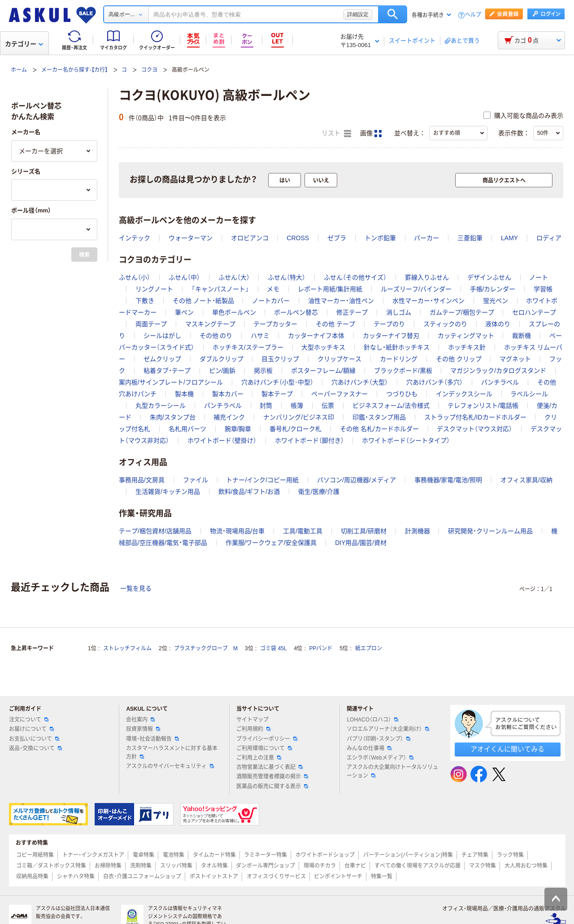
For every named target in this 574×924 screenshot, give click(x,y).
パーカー (426, 238)
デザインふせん (489, 277)
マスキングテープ (210, 324)
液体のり (498, 324)
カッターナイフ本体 (316, 336)
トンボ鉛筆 (380, 238)
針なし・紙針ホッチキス (397, 347)
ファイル (196, 480)
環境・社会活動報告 (152, 739)
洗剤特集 (141, 866)
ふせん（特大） (287, 277)
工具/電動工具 (303, 531)
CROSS (298, 238)
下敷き (145, 301)
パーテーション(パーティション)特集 (408, 855)
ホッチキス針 (467, 347)
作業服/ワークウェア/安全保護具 (271, 543)
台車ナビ (355, 866)
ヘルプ (473, 15)
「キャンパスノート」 (220, 289)
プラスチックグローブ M (206, 648)
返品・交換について (35, 748)
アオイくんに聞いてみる (507, 749)
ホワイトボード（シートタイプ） (406, 440)
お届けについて (31, 729)
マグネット (515, 359)
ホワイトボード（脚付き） (309, 440)
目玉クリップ (280, 359)
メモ (273, 289)
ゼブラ (337, 238)
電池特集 (174, 855)
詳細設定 (358, 14)
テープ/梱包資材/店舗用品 (155, 531)
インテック (135, 238)
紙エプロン (369, 648)
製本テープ (277, 394)
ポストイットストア (214, 877)
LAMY (509, 238)
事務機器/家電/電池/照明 (448, 480)
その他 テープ (335, 324)
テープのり (389, 324)
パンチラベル (500, 382)
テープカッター (275, 324)
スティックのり (445, 324)
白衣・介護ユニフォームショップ (142, 877)
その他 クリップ (459, 359)
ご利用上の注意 (259, 758)
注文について (29, 720)
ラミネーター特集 (265, 855)
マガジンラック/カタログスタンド (498, 371)
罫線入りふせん (427, 277)
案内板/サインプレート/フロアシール (171, 382)
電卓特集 (143, 855)
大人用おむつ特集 (526, 866)
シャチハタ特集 (76, 877)
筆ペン (184, 312)
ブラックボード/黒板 (403, 371)
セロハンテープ (534, 312)
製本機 (184, 394)
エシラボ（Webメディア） (380, 758)
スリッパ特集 (176, 866)
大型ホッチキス (323, 347)
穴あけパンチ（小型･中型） (277, 382)
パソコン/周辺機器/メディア (357, 480)
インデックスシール (464, 394)
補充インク (229, 417)
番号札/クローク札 (296, 429)
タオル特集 (214, 866)
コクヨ (149, 70)
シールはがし (162, 336)
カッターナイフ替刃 (391, 336)
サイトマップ (252, 720)
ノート (539, 277)
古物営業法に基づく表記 (270, 767)
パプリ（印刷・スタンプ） (378, 739)
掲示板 (263, 371)
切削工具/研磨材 (364, 531)
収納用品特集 (32, 877)
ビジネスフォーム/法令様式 (391, 406)
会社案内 (140, 720)
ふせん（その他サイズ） (355, 277)
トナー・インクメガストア (93, 855)
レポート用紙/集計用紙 (330, 289)
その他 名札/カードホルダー (379, 429)
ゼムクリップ (162, 359)
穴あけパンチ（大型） (360, 382)
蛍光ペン (496, 301)
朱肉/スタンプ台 (173, 417)
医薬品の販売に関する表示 (272, 786)
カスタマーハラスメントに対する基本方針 (172, 753)
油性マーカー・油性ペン (341, 301)
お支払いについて (34, 739)
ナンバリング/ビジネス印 (299, 417)
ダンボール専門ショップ (265, 866)
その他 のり (216, 336)
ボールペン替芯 (296, 312)
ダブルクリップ (222, 359)
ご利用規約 (253, 729)
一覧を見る (136, 588)
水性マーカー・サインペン (428, 301)
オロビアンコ (250, 238)
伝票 (328, 406)
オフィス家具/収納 (526, 480)
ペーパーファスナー (339, 394)
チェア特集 (475, 855)
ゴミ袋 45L (273, 648)
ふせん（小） (135, 277)
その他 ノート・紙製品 (203, 301)
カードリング (399, 359)
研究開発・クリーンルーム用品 (490, 531)
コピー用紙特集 (35, 855)
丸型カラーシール (161, 406)
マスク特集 (483, 866)
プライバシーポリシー (267, 739)
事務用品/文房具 (142, 480)
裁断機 (522, 336)
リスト (336, 134)
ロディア (549, 238)
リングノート (154, 289)
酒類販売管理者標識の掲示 (272, 777)
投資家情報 (143, 729)
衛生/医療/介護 (319, 492)
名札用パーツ (187, 429)
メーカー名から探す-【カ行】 (74, 70)
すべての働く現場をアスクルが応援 (417, 866)
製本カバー (228, 394)
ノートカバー (271, 301)
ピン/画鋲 (222, 371)
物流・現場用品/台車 (237, 531)
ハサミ (260, 336)
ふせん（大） (234, 277)
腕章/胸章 (238, 429)
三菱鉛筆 (470, 238)
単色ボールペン (234, 312)
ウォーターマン (191, 238)
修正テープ (352, 312)
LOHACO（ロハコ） (372, 720)
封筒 (266, 406)
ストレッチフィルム (127, 648)
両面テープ (151, 324)
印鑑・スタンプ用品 (379, 417)
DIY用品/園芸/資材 (361, 543)
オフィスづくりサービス (276, 877)
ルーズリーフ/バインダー (416, 289)
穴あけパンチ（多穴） (435, 382)
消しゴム (399, 312)
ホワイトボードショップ (325, 855)
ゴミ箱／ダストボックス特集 (51, 866)
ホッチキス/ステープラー (248, 347)
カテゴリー (24, 44)
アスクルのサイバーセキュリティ (170, 766)
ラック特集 (510, 855)
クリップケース (339, 359)
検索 (393, 14)
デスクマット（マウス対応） (474, 429)
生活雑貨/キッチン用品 (168, 492)
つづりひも (402, 394)
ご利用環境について (264, 748)
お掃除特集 (108, 866)
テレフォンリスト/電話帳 (483, 406)
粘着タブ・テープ (167, 371)
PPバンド (321, 648)
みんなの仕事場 (369, 748)
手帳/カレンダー (493, 289)
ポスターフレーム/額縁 (323, 371)
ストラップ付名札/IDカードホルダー (475, 417)
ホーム (19, 70)
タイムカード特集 (214, 855)
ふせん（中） (184, 277)
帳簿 (297, 406)
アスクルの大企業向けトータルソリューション (392, 771)
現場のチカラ (320, 866)
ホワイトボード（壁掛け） (222, 440)
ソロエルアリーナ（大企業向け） (388, 729)
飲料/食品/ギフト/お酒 (249, 492)
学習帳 (543, 289)
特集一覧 (382, 877)
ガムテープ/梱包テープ (462, 312)
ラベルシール (529, 394)
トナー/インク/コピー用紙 (262, 480)
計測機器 (417, 531)
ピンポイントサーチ (338, 877)
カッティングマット (466, 336)
